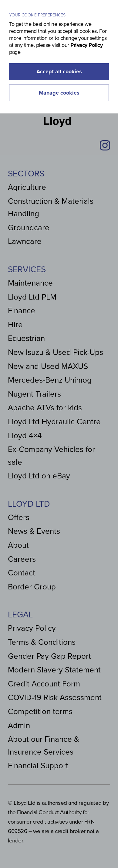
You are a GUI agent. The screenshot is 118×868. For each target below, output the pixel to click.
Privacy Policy (86, 45)
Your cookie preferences (37, 15)
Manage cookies (59, 93)
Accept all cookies (59, 71)
